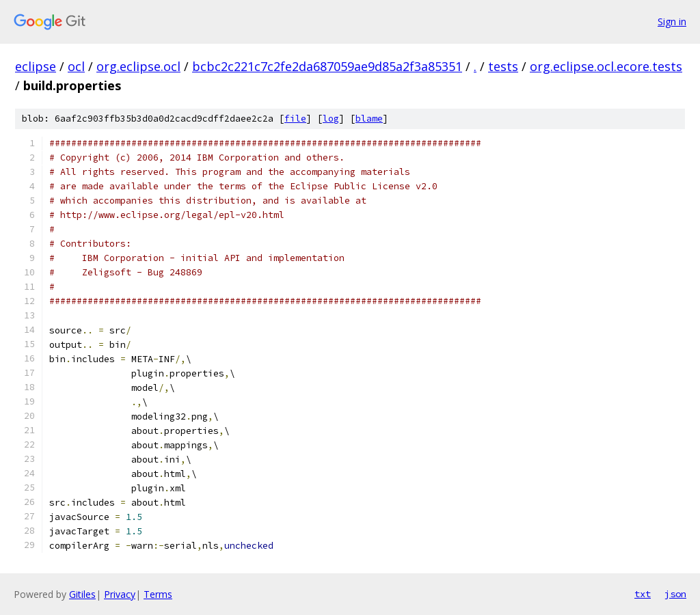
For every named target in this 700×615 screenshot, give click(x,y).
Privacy (120, 594)
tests (503, 66)
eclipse (36, 66)
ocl (76, 66)
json (675, 594)
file (295, 119)
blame (369, 119)
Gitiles (82, 594)
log (331, 119)
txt (643, 594)
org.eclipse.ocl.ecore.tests (606, 66)
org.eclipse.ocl (138, 66)
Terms (158, 594)
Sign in (672, 22)
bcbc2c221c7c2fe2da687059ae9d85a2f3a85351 (327, 66)
